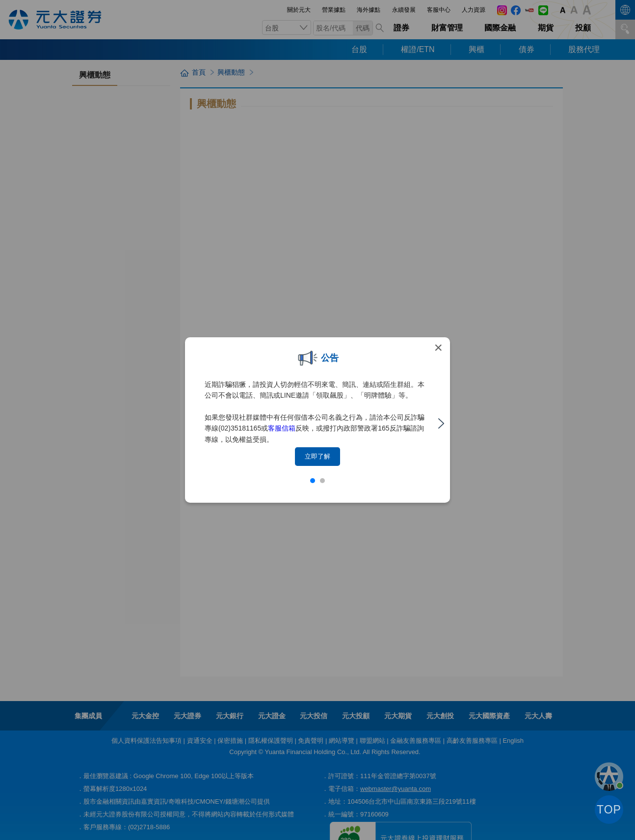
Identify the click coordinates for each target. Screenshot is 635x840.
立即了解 (317, 456)
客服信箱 (282, 428)
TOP (609, 810)
